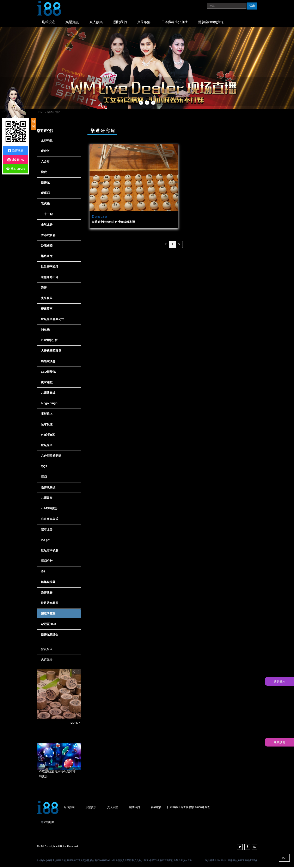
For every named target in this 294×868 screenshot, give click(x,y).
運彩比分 (47, 530)
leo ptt (45, 541)
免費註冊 (47, 660)
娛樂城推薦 (48, 583)
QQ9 (44, 467)
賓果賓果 (47, 299)
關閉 (33, 124)
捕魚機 (45, 331)
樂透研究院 (48, 614)
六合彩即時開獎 (51, 457)
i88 (43, 572)
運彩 (44, 478)
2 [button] (147, 103)
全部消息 (47, 141)
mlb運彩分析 (49, 341)
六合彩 (45, 162)
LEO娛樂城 (48, 373)
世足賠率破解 (50, 551)
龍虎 (44, 173)
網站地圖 (49, 823)
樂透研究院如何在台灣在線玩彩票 (113, 196)
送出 (252, 6)
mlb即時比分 (49, 509)
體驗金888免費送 (201, 22)
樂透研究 (47, 257)
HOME (41, 113)
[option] (147, 69)
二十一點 (47, 215)
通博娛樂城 (48, 488)
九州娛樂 (47, 499)
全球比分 (47, 225)
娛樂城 (45, 183)
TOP (284, 858)
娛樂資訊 (70, 22)
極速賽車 (47, 309)
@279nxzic (16, 169)
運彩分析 (47, 562)
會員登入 (47, 650)
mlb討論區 (48, 436)
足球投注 (48, 22)
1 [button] (141, 103)
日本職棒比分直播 (166, 22)
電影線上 (47, 415)
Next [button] (79, 672)
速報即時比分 (50, 278)
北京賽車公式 (50, 520)
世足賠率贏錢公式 (53, 320)
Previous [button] (74, 672)
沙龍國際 (47, 246)
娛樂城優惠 (48, 362)
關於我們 (114, 22)
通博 (44, 288)
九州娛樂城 (48, 393)
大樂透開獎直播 (51, 351)
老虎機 (45, 204)
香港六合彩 (48, 236)
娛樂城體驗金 (50, 635)
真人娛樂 (92, 22)
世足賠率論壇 (50, 267)
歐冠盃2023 (48, 625)
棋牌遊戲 (47, 383)
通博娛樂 (47, 593)
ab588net (16, 160)
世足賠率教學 (50, 604)
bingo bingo (49, 404)
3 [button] (153, 103)
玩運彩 (45, 194)
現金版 (45, 152)
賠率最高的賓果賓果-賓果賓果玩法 (53, 724)
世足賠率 (47, 446)
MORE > (75, 724)
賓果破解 (137, 22)
